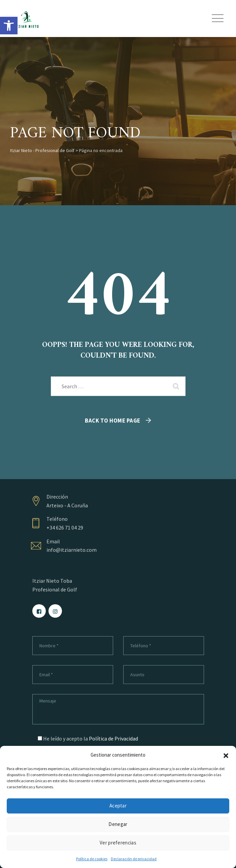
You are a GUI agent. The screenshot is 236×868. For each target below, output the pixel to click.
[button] (9, 26)
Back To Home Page (113, 421)
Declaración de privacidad (134, 859)
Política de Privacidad (113, 738)
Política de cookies (92, 859)
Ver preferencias (118, 843)
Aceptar (118, 806)
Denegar (118, 824)
